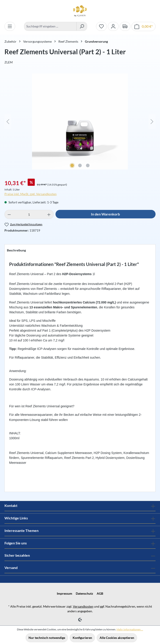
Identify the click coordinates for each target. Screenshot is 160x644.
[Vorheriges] (8, 122)
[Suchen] (82, 26)
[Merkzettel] (101, 26)
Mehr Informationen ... (130, 629)
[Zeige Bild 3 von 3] (88, 165)
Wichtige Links (16, 518)
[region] (80, 124)
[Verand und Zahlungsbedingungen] (125, 26)
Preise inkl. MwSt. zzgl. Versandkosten (31, 194)
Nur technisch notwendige (47, 638)
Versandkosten (83, 606)
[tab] (16, 250)
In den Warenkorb (105, 214)
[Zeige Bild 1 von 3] (72, 165)
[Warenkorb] (144, 26)
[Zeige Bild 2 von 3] (80, 165)
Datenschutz (84, 593)
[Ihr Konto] (113, 26)
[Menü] (10, 26)
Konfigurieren (82, 638)
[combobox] (50, 26)
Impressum (65, 593)
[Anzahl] (29, 214)
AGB (100, 593)
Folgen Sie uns (16, 543)
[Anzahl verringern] (9, 214)
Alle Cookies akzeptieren (117, 638)
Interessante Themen (22, 530)
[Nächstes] (152, 122)
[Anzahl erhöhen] (49, 214)
